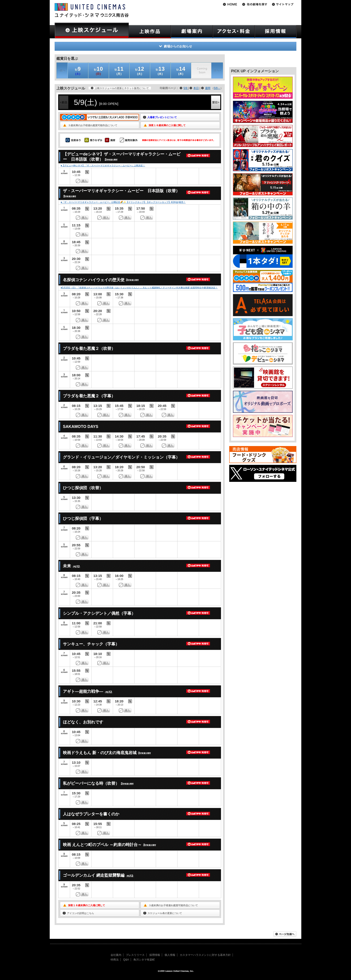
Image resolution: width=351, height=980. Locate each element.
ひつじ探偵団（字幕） (83, 519)
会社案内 (116, 955)
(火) (140, 71)
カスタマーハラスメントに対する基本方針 (205, 955)
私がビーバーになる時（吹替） (91, 783)
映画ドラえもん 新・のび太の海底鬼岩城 (100, 753)
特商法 (115, 960)
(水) (160, 71)
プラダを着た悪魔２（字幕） (89, 396)
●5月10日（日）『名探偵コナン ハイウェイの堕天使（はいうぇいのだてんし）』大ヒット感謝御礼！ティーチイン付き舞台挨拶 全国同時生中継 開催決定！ (139, 288)
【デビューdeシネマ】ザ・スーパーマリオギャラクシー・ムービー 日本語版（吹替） (122, 157)
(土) (78, 71)
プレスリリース (135, 955)
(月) (119, 71)
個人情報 (170, 955)
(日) (99, 71)
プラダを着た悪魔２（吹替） (89, 349)
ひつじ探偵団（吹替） (83, 488)
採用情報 (155, 955)
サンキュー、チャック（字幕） (91, 644)
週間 (208, 88)
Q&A (126, 960)
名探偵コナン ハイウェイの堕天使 (94, 280)
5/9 (186, 88)
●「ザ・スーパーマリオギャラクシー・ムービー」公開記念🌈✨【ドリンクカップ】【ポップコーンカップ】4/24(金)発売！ (123, 202)
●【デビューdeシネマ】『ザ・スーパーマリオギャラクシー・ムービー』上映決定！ (103, 165)
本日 (196, 88)
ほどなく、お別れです (83, 722)
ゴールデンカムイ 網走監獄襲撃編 (94, 875)
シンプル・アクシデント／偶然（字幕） (99, 613)
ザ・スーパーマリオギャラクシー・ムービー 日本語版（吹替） (121, 191)
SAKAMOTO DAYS (81, 427)
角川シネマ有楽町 (144, 960)
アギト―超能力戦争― (83, 691)
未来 (67, 566)
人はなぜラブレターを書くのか (91, 814)
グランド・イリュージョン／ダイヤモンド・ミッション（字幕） (121, 457)
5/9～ (217, 88)
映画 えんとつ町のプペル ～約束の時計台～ (102, 845)
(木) (181, 71)
